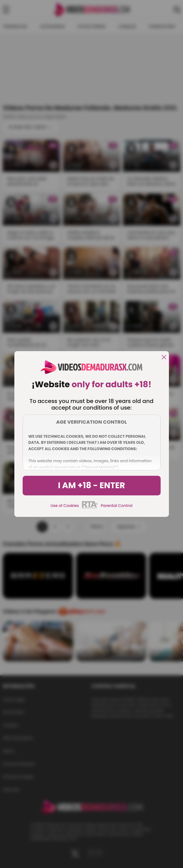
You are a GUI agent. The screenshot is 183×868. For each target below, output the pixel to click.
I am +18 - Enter (91, 485)
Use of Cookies (65, 506)
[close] (164, 358)
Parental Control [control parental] (117, 506)
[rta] (90, 508)
